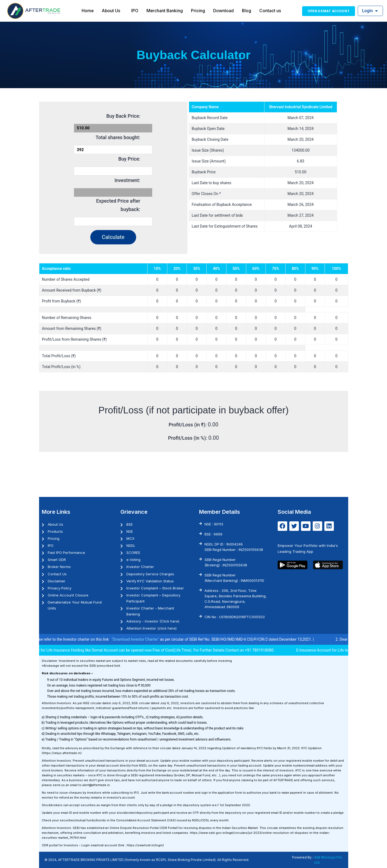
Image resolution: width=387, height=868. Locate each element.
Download (224, 11)
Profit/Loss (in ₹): (188, 425)
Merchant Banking (165, 11)
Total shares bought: (118, 137)
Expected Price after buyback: (118, 205)
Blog (247, 11)
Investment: (127, 180)
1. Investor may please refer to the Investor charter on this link (68, 639)
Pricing (199, 11)
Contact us (271, 11)
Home (87, 11)
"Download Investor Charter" (146, 639)
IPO (135, 11)
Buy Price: (129, 159)
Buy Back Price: (123, 116)
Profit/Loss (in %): (188, 438)
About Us (111, 11)
